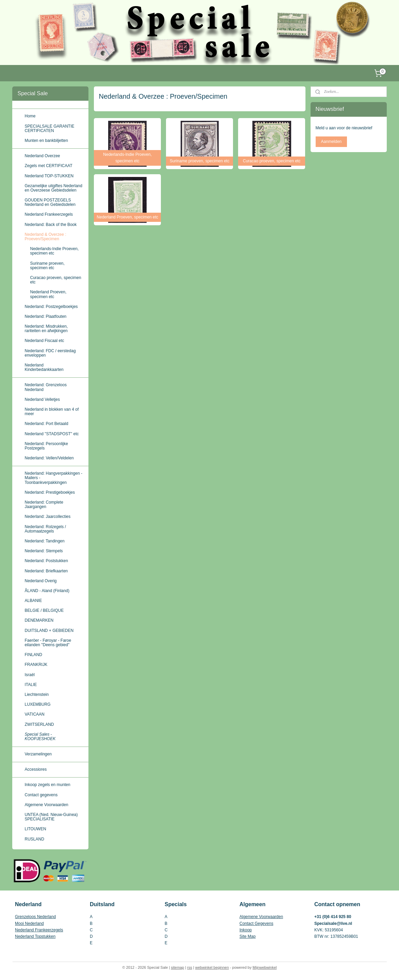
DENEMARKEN (39, 620)
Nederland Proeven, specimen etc (48, 294)
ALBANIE (33, 601)
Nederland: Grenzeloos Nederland (45, 387)
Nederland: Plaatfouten (45, 316)
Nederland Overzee (42, 156)
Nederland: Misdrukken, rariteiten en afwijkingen (46, 329)
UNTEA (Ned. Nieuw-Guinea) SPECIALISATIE (51, 817)
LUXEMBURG (37, 704)
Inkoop (246, 930)
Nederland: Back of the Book (51, 225)
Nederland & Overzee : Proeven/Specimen (45, 237)
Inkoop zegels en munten (47, 785)
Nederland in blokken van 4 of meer (52, 412)
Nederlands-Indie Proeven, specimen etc (54, 251)
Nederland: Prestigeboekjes (49, 492)
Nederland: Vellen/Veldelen (49, 458)
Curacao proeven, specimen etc (55, 280)
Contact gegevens (41, 795)
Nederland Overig (40, 581)
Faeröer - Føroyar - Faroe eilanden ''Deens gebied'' (48, 643)
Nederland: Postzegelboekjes (51, 307)
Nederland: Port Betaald (46, 424)
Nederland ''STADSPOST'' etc (52, 434)
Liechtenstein (37, 695)
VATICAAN (34, 714)
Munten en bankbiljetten (46, 141)
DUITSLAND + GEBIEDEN (49, 631)
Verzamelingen (38, 754)
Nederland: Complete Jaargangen (44, 504)
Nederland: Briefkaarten (46, 571)
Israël (29, 675)
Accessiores (36, 769)
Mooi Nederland (29, 924)
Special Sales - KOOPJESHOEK (40, 737)
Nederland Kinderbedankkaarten (44, 367)
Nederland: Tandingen (44, 541)
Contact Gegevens (256, 924)
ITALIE (31, 685)
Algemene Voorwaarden (46, 805)
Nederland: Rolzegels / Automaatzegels (45, 529)
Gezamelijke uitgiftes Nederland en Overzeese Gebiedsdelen (53, 188)
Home (30, 116)
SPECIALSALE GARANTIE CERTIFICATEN (49, 128)
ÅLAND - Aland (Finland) (47, 591)
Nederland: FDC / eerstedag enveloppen (50, 353)
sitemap (178, 967)
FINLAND (33, 655)
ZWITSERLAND (39, 724)
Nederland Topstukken (35, 936)
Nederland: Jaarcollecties (47, 517)
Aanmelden (331, 142)
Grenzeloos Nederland (35, 917)
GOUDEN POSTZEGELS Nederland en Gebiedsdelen (50, 202)
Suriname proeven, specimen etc (47, 266)
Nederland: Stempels (44, 551)
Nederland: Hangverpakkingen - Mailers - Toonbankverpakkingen (53, 478)
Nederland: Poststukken (46, 561)
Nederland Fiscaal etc (44, 341)
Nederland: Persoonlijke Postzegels (46, 446)
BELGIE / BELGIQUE (44, 610)
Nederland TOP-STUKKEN (49, 176)
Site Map (247, 936)
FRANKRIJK (36, 665)
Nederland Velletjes (42, 399)
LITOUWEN (35, 829)
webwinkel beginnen (212, 967)
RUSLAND (34, 839)
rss (190, 967)
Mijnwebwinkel (265, 967)
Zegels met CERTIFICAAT (48, 166)
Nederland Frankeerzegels (48, 214)
